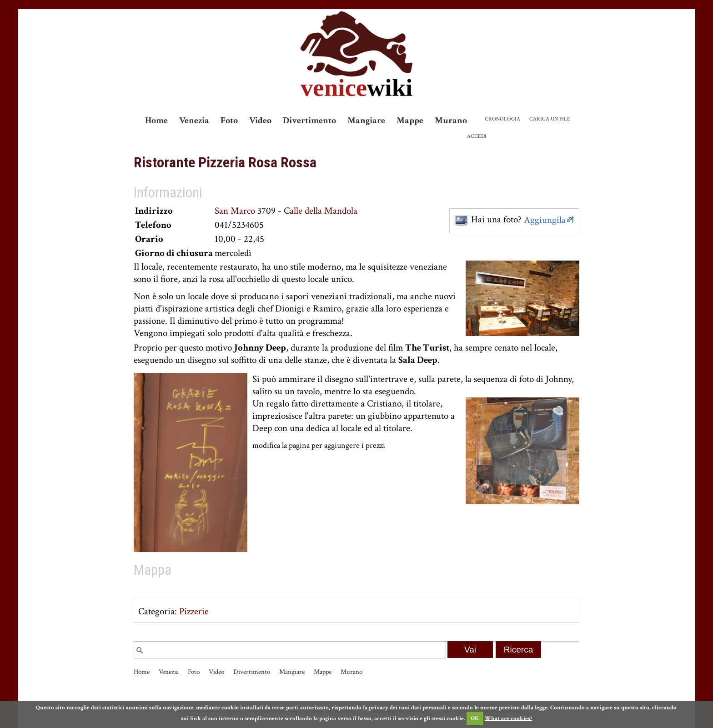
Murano (451, 120)
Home (156, 120)
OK (475, 718)
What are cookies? (508, 718)
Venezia (194, 120)
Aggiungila (545, 220)
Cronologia (502, 119)
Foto (229, 120)
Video (260, 120)
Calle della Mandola (321, 211)
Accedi (477, 136)
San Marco (235, 211)
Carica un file (550, 119)
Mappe (410, 120)
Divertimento (309, 120)
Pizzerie (194, 611)
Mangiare (366, 120)
